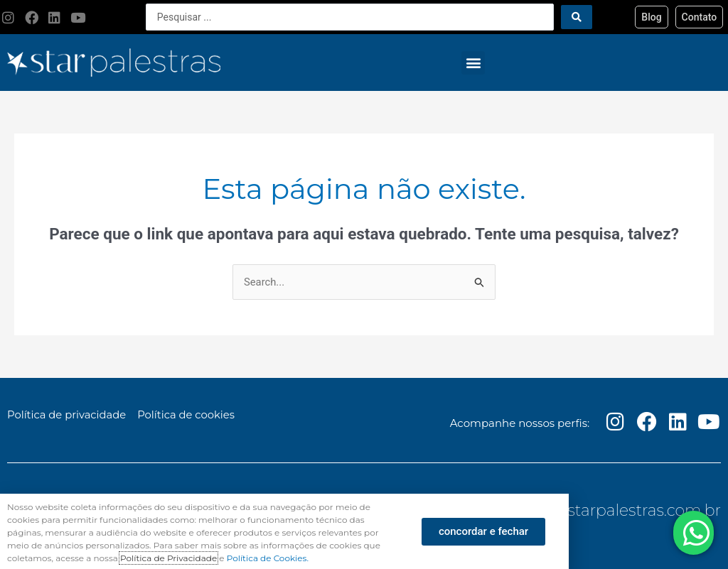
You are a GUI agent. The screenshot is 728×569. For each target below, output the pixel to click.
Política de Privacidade (168, 558)
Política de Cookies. (268, 558)
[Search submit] (577, 17)
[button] (473, 63)
